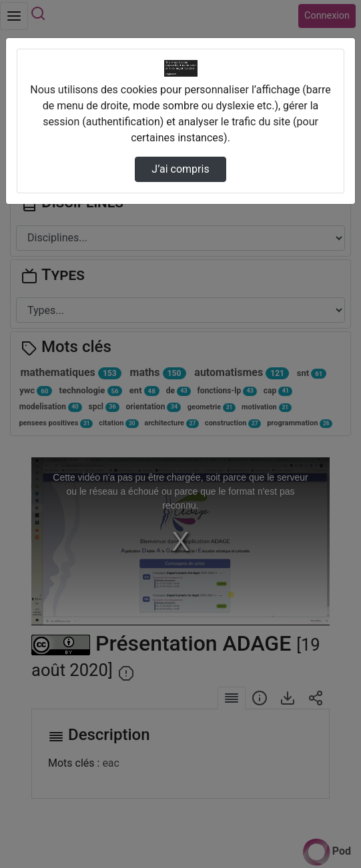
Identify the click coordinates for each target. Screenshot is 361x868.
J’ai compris (180, 169)
